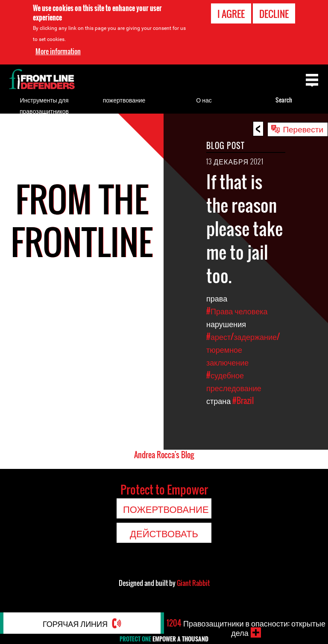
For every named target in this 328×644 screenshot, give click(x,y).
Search (284, 100)
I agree (231, 14)
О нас (204, 100)
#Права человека (237, 311)
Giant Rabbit (193, 583)
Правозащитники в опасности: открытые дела (246, 628)
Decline (274, 14)
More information (58, 51)
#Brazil (243, 401)
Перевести (303, 129)
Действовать (164, 533)
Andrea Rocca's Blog (164, 455)
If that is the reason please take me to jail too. (245, 228)
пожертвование (124, 100)
